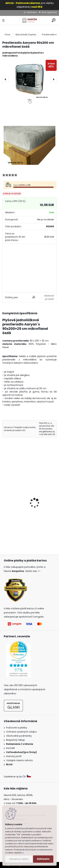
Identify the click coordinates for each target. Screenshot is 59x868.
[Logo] (29, 20)
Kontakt (11, 748)
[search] (54, 20)
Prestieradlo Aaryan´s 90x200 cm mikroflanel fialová (25, 507)
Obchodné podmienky (19, 736)
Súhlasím (43, 859)
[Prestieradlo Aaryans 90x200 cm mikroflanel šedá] (29, 79)
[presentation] (6, 79)
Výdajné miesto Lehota (19, 760)
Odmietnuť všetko (19, 859)
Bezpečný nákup (15, 740)
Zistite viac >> (33, 571)
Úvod (7, 35)
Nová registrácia (49, 12)
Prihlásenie (32, 12)
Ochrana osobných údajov (21, 732)
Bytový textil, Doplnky (26, 35)
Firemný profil (14, 756)
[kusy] (14, 531)
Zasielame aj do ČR (17, 777)
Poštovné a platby (17, 728)
